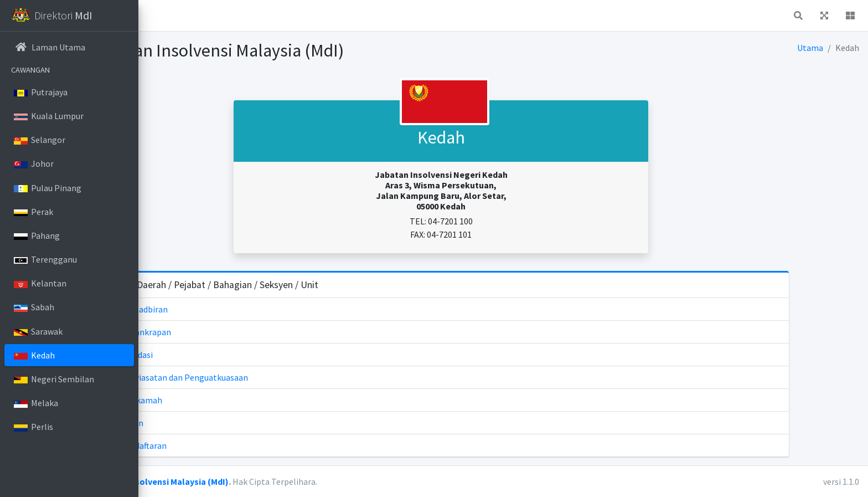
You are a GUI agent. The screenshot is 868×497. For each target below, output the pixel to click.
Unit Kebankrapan (250, 332)
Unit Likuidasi (241, 355)
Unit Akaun (237, 423)
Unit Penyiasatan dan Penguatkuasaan (289, 377)
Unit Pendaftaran (248, 445)
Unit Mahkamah (246, 400)
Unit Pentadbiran (249, 309)
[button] (156, 16)
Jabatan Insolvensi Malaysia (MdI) (285, 481)
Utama (811, 48)
